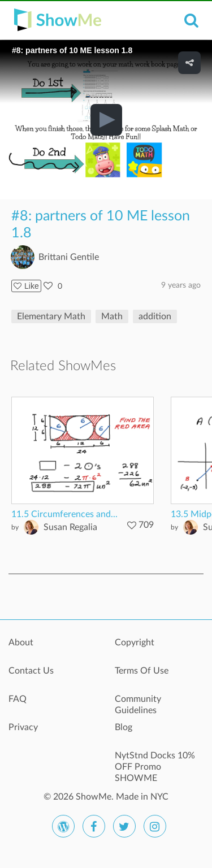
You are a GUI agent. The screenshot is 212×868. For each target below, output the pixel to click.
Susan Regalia (70, 527)
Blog (124, 727)
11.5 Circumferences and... (64, 514)
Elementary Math (51, 316)
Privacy (23, 727)
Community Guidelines (138, 705)
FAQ (18, 699)
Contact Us (31, 671)
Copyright (135, 643)
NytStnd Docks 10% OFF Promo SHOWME (155, 762)
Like (26, 286)
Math (112, 316)
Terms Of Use (142, 671)
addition (155, 316)
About (21, 643)
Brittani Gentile (69, 257)
